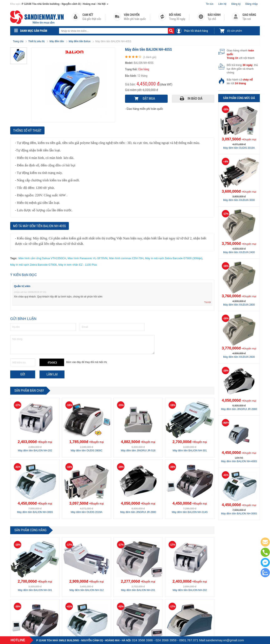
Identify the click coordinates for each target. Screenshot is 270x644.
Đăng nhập (252, 4)
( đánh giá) (150, 57)
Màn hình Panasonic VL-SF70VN (88, 258)
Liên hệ (223, 4)
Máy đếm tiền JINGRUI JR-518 (138, 451)
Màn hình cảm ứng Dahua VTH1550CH (42, 258)
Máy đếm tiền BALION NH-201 (138, 590)
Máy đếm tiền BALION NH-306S (35, 512)
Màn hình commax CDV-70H (126, 258)
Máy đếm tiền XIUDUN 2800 (239, 305)
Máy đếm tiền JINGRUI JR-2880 (138, 512)
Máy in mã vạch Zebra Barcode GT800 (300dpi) (174, 258)
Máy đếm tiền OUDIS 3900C (87, 451)
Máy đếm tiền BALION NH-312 (87, 590)
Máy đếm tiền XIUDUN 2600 (239, 357)
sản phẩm (235, 31)
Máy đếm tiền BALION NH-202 (35, 451)
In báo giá (195, 98)
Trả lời (207, 302)
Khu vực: (16, 4)
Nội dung (82, 345)
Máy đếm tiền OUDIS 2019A (87, 512)
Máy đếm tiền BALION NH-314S (190, 512)
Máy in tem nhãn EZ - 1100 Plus (78, 265)
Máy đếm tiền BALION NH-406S (239, 461)
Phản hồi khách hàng (196, 31)
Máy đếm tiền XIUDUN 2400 (239, 252)
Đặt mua (149, 98)
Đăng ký (236, 4)
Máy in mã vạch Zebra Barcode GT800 (33, 265)
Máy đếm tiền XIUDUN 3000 (239, 200)
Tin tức (210, 4)
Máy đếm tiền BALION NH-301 (190, 451)
